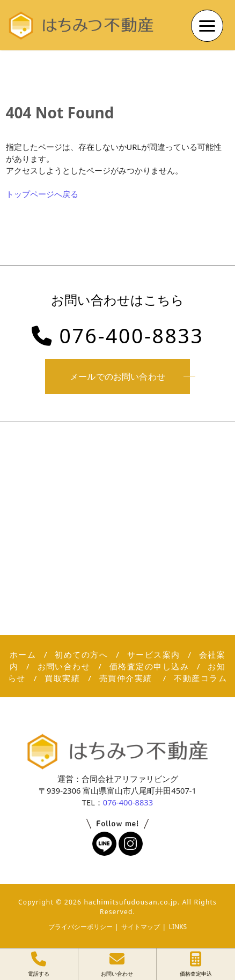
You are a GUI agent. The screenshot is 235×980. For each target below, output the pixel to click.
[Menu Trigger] (207, 26)
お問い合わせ (64, 666)
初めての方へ (81, 654)
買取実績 (62, 678)
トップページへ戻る (42, 194)
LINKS (178, 927)
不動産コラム (200, 678)
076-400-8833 (118, 336)
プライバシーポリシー (80, 927)
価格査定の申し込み (149, 666)
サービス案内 (154, 654)
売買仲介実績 (127, 678)
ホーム (23, 654)
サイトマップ (141, 927)
